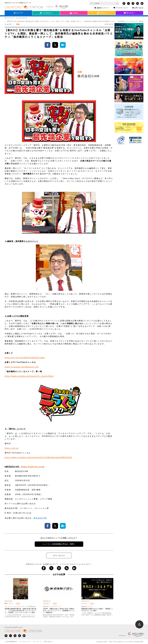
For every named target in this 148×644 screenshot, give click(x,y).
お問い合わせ (138, 8)
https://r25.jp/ (12, 448)
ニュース (8, 24)
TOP (139, 625)
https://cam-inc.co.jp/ (33, 467)
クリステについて (121, 8)
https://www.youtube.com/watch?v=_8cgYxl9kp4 (29, 376)
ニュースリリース (22, 18)
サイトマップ (37, 642)
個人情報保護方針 (11, 642)
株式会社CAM (40, 518)
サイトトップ (9, 18)
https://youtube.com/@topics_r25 (22, 367)
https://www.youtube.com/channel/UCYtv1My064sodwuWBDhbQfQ (38, 457)
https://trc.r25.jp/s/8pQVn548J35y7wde (25, 358)
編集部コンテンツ (102, 8)
